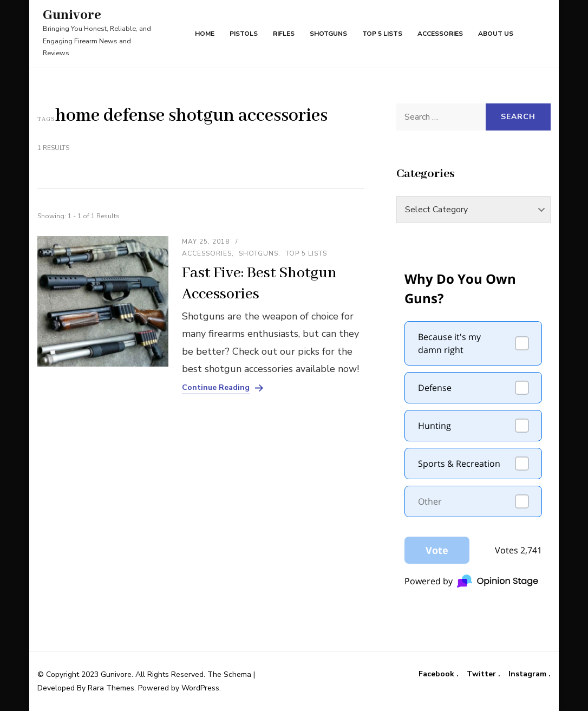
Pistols (244, 34)
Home (205, 34)
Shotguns (328, 34)
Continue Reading (216, 388)
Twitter (482, 674)
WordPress (200, 688)
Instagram (528, 674)
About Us (496, 34)
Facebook (437, 674)
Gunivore (72, 15)
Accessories (440, 34)
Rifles (284, 34)
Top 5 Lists (382, 34)
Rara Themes (111, 688)
